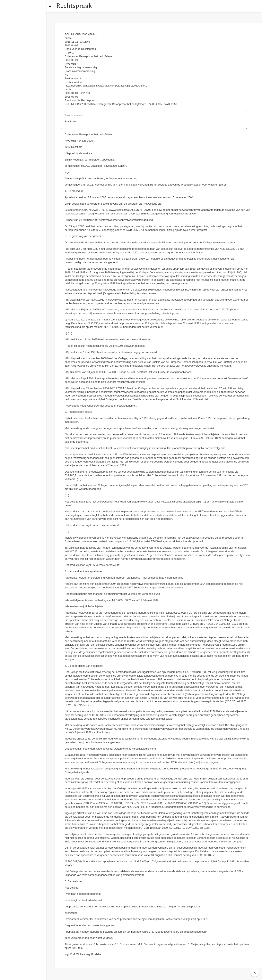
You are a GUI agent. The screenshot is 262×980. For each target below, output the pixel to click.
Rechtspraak (74, 6)
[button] (50, 6)
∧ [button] (255, 973)
